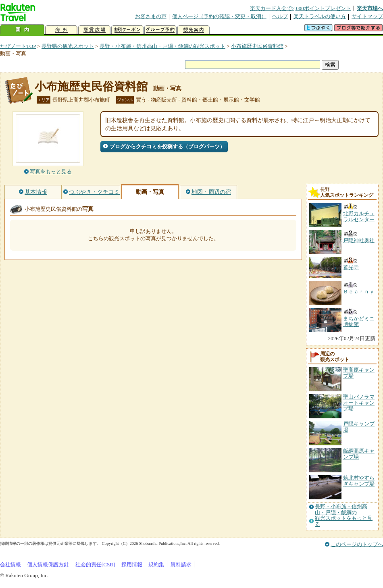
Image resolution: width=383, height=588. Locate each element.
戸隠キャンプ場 (359, 427)
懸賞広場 (94, 30)
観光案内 (194, 30)
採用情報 (132, 564)
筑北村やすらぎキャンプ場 (359, 481)
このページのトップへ (357, 544)
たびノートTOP (18, 46)
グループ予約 (160, 30)
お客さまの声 (151, 16)
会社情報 (10, 564)
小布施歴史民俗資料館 (257, 46)
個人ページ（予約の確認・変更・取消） (219, 16)
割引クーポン (127, 30)
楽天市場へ (370, 8)
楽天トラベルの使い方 (320, 16)
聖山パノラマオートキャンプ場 (359, 403)
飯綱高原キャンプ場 (359, 454)
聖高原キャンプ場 (359, 373)
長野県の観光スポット (68, 46)
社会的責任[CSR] (95, 564)
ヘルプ (280, 16)
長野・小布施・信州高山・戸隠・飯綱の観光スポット (162, 46)
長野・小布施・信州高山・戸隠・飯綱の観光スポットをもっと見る (344, 515)
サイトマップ (367, 16)
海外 (61, 30)
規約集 (156, 564)
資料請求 (181, 564)
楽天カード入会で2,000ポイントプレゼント (301, 8)
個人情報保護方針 (48, 564)
